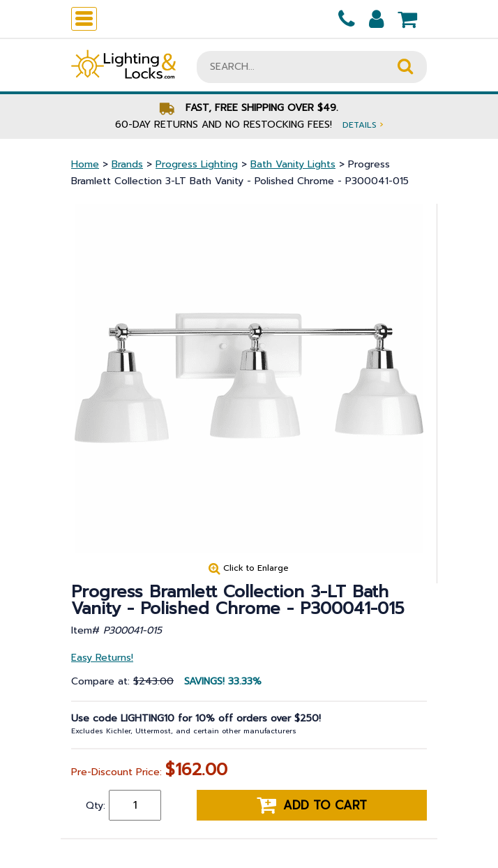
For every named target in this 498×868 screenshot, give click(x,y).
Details (363, 125)
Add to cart (312, 805)
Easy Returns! (102, 658)
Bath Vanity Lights (293, 164)
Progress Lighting (197, 164)
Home (85, 164)
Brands (127, 164)
